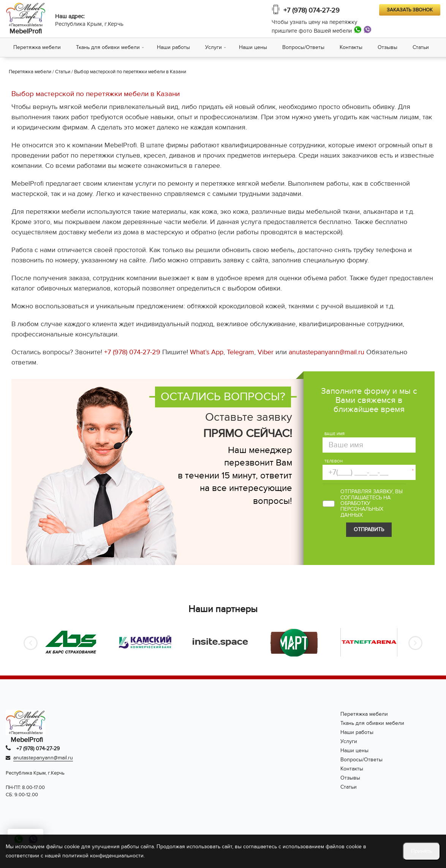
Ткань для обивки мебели (108, 47)
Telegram (240, 352)
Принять (421, 851)
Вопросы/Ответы (303, 47)
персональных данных (362, 512)
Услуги (214, 47)
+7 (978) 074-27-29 (312, 10)
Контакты (351, 47)
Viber (266, 352)
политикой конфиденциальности (103, 856)
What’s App (207, 352)
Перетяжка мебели (37, 47)
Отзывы (387, 47)
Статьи (421, 47)
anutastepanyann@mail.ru (327, 352)
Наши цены (253, 47)
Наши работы (173, 47)
